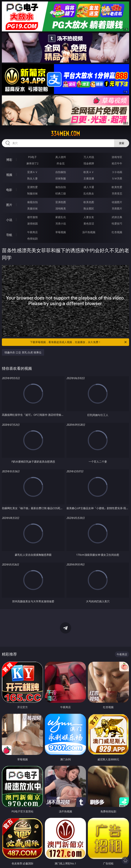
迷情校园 (32, 223)
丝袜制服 (61, 178)
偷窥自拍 (32, 202)
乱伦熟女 (89, 193)
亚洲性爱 (32, 187)
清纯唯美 (61, 208)
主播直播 (89, 178)
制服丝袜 (32, 193)
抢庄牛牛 (117, 163)
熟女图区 (89, 208)
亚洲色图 (61, 202)
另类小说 (61, 223)
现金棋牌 (89, 163)
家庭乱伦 (61, 217)
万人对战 (89, 157)
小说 (9, 220)
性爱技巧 (117, 223)
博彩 (9, 160)
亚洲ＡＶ (32, 172)
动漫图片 (117, 202)
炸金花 (61, 163)
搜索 (122, 143)
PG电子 (32, 157)
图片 (9, 205)
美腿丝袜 (32, 208)
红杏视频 (117, 232)
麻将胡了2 (32, 163)
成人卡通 (89, 187)
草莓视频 (61, 232)
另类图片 (117, 208)
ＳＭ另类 (117, 178)
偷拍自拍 (61, 187)
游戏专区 (117, 157)
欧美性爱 (117, 187)
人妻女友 (89, 217)
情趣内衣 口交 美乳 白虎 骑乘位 (23, 352)
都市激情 (32, 217)
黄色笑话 (89, 223)
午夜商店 (32, 232)
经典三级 (61, 193)
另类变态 (117, 193)
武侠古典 (117, 217)
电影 (9, 190)
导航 (9, 235)
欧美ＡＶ (89, 172)
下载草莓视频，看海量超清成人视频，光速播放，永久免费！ (79, 342)
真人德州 (61, 157)
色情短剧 (32, 239)
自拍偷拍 (61, 172)
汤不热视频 (89, 232)
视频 (9, 175)
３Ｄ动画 (117, 172)
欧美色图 (89, 202)
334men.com (65, 134)
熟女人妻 (32, 178)
